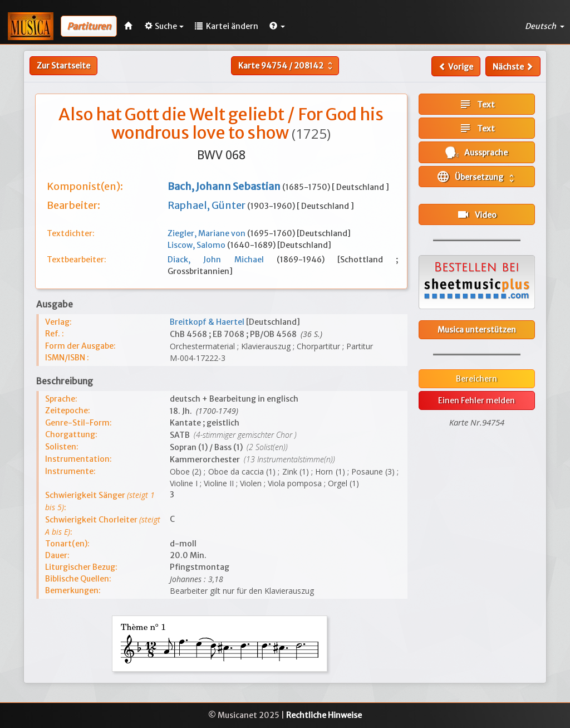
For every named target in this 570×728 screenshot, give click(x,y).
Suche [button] (164, 26)
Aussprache (476, 152)
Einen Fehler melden (476, 400)
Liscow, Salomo (197, 245)
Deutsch (545, 26)
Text (477, 104)
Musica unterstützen (477, 330)
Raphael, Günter (207, 205)
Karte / (287, 66)
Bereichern (476, 379)
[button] (277, 26)
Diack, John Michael (222, 260)
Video (476, 214)
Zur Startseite (63, 66)
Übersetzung (476, 177)
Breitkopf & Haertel (208, 322)
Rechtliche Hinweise (324, 715)
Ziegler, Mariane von (207, 233)
